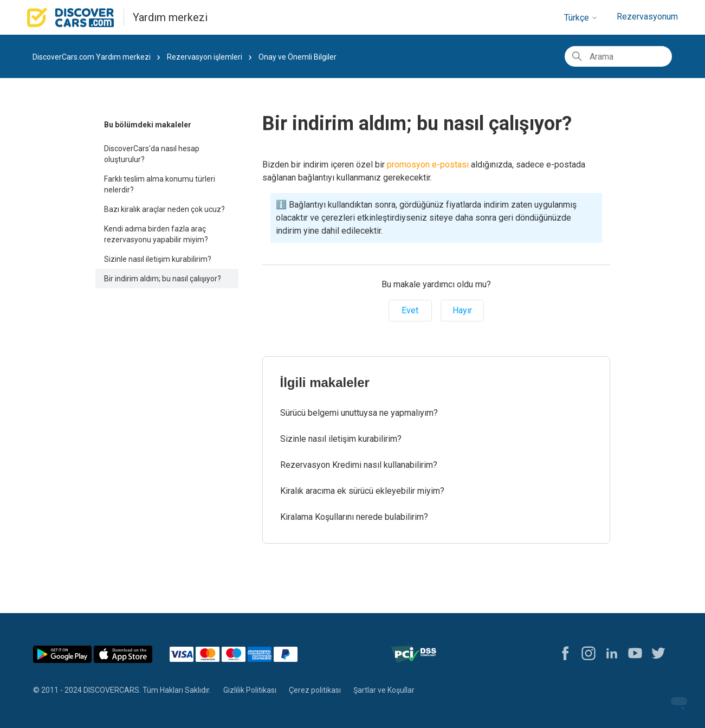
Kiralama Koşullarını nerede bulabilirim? (354, 517)
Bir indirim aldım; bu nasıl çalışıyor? (163, 279)
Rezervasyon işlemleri (205, 57)
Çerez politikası (315, 690)
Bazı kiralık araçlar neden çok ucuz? (164, 209)
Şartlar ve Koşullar (384, 690)
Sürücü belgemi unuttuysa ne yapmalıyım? (359, 413)
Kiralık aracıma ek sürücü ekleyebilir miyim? (362, 491)
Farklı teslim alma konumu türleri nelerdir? (160, 184)
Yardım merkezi (170, 17)
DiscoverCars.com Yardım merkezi (92, 57)
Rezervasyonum (647, 17)
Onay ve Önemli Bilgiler (297, 57)
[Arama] (618, 56)
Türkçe (581, 18)
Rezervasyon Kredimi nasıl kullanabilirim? (359, 465)
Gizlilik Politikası (250, 690)
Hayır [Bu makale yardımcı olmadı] (462, 310)
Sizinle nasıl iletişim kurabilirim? (158, 259)
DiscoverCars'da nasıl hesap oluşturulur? (152, 154)
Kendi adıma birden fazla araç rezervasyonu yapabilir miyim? (156, 234)
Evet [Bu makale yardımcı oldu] (410, 310)
